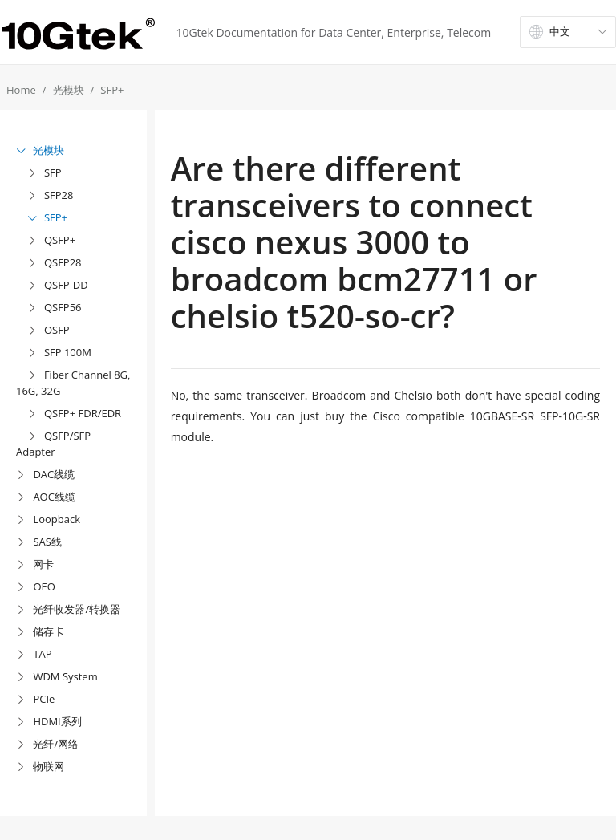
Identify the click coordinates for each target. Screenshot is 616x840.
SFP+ (112, 90)
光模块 (69, 90)
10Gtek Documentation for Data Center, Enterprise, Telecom (333, 32)
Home (21, 90)
